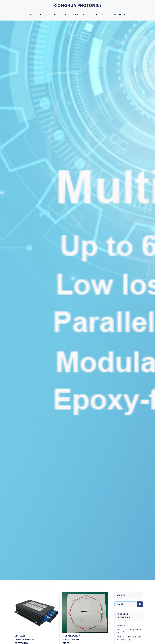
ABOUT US (44, 14)
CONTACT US (102, 14)
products (60, 14)
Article (87, 14)
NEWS (75, 14)
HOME (31, 14)
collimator (122, 625)
